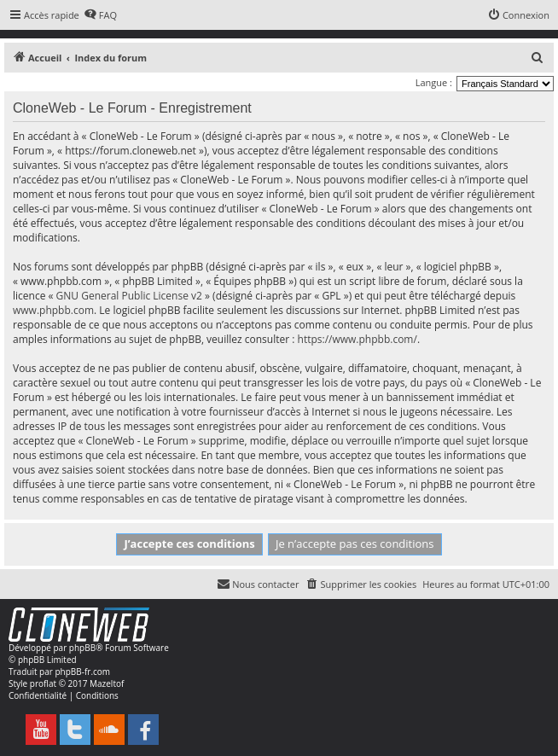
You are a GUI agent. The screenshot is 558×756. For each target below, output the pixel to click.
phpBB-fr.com (82, 672)
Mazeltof (107, 683)
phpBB (82, 648)
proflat (43, 683)
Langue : (434, 82)
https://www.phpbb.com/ (357, 339)
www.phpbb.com (53, 310)
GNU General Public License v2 (129, 296)
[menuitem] (100, 15)
